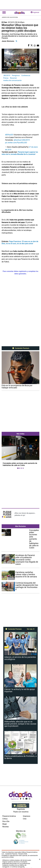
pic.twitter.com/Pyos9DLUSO (16, 143)
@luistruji (17, 140)
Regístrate (21, 809)
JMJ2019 (7, 75)
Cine (25, 819)
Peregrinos (16, 75)
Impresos (27, 816)
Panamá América (9, 816)
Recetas (6, 827)
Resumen (14, 78)
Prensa (6, 78)
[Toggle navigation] (4, 12)
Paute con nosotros (21, 812)
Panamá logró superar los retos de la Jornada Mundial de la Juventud (20, 153)
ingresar (35, 12)
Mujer (5, 824)
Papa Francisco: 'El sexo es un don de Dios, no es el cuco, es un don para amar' (20, 242)
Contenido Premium (20, 348)
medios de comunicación (12, 80)
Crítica (5, 819)
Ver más (31, 629)
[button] (4, 453)
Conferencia (26, 75)
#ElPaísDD (9, 135)
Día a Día (6, 821)
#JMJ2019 (26, 140)
